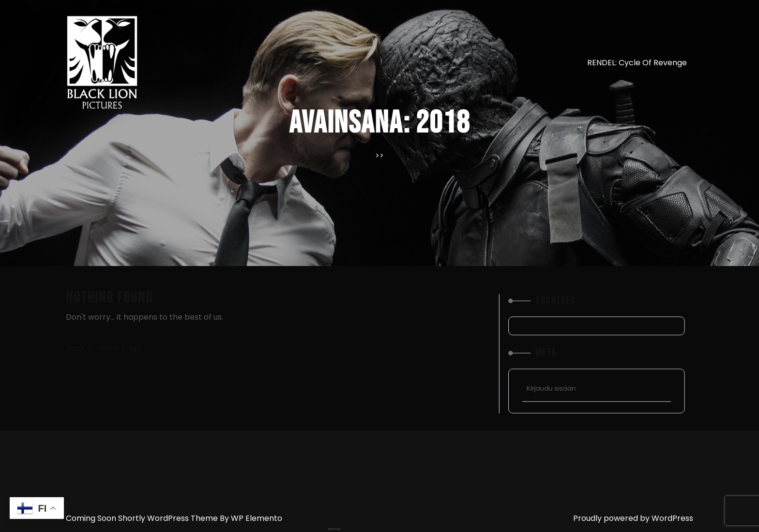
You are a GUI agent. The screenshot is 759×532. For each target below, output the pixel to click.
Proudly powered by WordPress (633, 518)
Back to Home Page (103, 348)
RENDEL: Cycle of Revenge (637, 63)
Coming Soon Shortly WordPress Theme (143, 518)
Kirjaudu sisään (560, 380)
